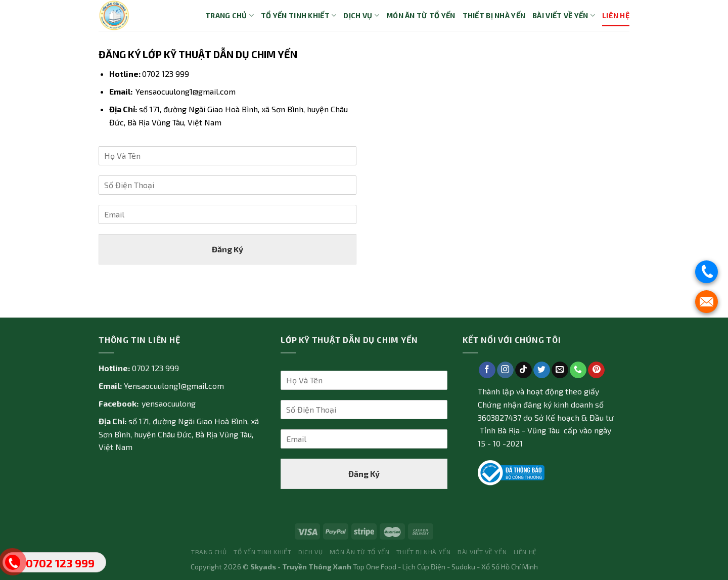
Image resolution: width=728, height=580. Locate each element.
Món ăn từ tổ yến (421, 15)
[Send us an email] (560, 370)
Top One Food (375, 567)
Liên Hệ (616, 15)
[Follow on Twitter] (542, 370)
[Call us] (578, 370)
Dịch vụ (361, 15)
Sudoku (463, 567)
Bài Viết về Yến (564, 15)
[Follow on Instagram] (505, 370)
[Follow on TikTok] (524, 370)
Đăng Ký (227, 249)
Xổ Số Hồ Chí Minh (510, 567)
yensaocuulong (169, 403)
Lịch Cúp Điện (424, 567)
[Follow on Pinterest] (596, 370)
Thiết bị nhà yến (494, 15)
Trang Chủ (230, 15)
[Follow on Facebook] (487, 370)
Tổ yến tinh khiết (299, 15)
